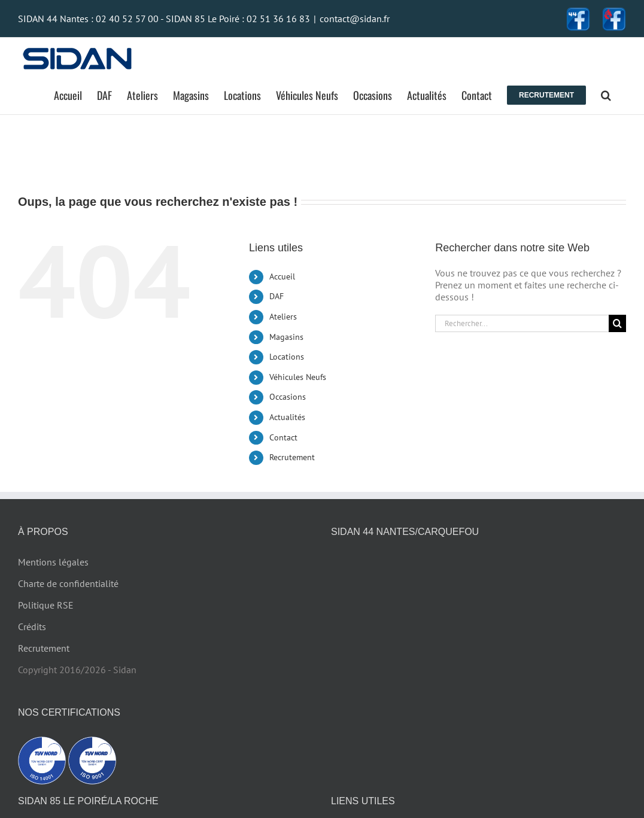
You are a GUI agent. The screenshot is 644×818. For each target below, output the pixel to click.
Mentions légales (53, 562)
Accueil (282, 276)
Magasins (286, 337)
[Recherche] (617, 323)
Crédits (32, 627)
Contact (283, 437)
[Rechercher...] (522, 323)
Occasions (288, 397)
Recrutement (292, 457)
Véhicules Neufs (298, 377)
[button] (606, 95)
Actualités (287, 417)
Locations (287, 357)
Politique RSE (46, 605)
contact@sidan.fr (355, 19)
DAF (277, 296)
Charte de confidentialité (68, 583)
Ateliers (283, 317)
